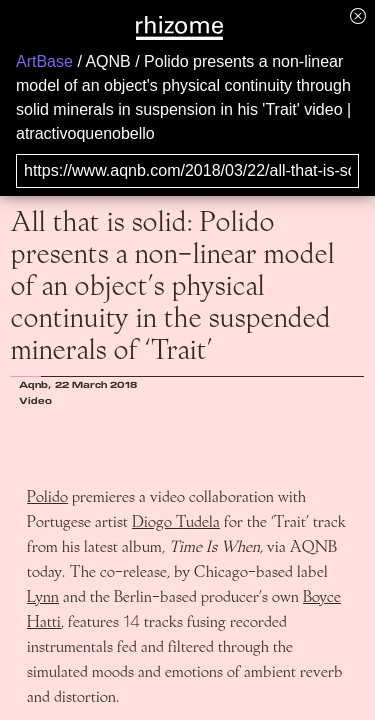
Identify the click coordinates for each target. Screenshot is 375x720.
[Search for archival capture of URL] (187, 171)
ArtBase (44, 61)
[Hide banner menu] (358, 15)
